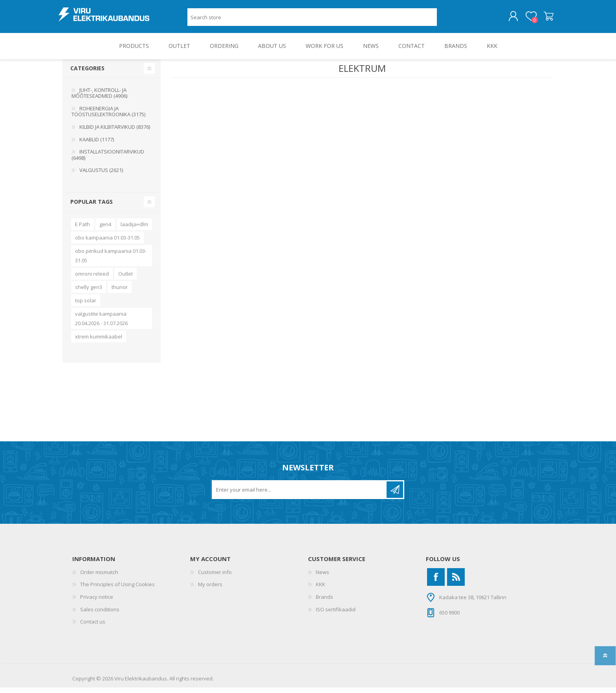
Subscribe (395, 495)
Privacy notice (97, 602)
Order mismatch (99, 578)
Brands (324, 602)
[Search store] (312, 20)
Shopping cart (545, 19)
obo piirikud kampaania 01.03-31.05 (111, 261)
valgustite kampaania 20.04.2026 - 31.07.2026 (101, 324)
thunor (120, 293)
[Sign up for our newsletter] (300, 495)
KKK (321, 590)
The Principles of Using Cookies (117, 590)
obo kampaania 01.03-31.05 (107, 243)
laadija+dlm (134, 230)
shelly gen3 (89, 293)
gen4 (105, 230)
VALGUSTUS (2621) (101, 176)
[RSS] (456, 582)
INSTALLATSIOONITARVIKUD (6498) (108, 160)
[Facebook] (436, 582)
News (323, 578)
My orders (210, 590)
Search (446, 20)
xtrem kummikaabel (99, 342)
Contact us (93, 627)
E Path (82, 230)
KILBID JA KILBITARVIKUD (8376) (115, 132)
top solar (86, 306)
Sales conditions (100, 615)
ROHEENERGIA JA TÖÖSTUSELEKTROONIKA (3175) (108, 117)
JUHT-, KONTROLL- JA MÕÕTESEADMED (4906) (99, 99)
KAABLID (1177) (97, 145)
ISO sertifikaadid (336, 615)
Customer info (215, 578)
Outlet (126, 279)
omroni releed (92, 279)
